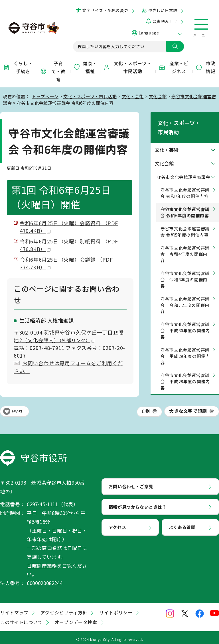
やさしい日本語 (163, 10)
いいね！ (19, 408)
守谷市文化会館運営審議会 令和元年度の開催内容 (185, 296)
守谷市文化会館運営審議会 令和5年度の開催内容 (185, 222)
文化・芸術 (133, 96)
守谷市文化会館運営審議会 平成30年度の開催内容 (185, 322)
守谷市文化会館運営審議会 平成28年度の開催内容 (185, 373)
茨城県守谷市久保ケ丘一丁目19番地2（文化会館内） (69, 336)
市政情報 (205, 67)
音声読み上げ (165, 21)
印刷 (146, 408)
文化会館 (158, 96)
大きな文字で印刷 (188, 407)
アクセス (117, 524)
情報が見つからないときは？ (138, 503)
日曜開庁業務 (42, 562)
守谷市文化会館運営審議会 (184, 168)
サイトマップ (14, 609)
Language (149, 33)
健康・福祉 (85, 67)
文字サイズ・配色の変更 (105, 10)
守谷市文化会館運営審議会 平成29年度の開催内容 (185, 347)
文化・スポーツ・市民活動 (127, 67)
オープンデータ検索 (76, 619)
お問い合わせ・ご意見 (131, 483)
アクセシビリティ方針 (64, 609)
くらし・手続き (18, 67)
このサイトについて (21, 619)
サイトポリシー (116, 609)
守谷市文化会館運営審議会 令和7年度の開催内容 (185, 184)
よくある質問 (182, 524)
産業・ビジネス (173, 67)
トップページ (45, 96)
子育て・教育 (53, 71)
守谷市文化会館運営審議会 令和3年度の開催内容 (185, 271)
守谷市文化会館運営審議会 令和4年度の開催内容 (185, 245)
